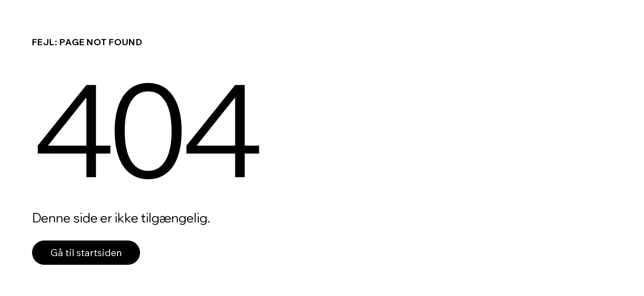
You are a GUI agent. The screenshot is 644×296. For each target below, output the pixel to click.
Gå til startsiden (86, 252)
